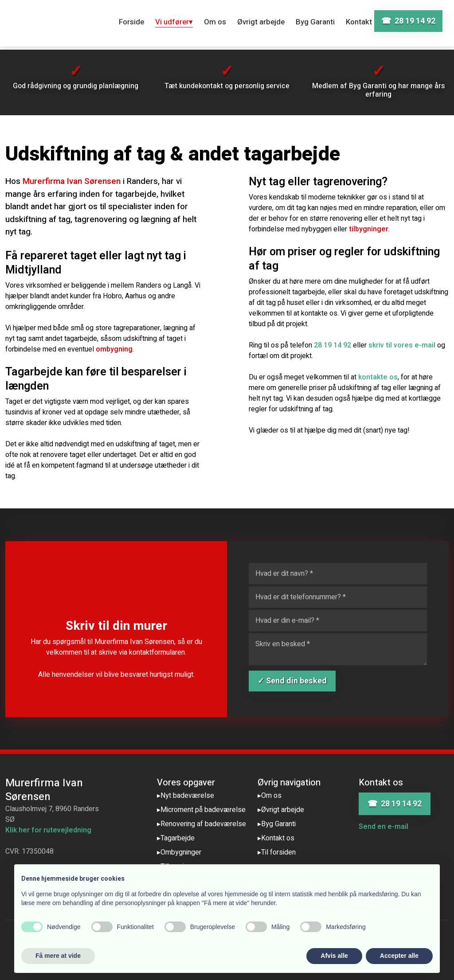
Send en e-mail (384, 827)
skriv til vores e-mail (402, 345)
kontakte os (378, 377)
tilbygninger (369, 229)
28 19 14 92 (333, 345)
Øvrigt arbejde (261, 22)
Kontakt (359, 22)
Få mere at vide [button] (58, 956)
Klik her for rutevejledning (48, 830)
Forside (131, 22)
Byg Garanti (315, 22)
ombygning (114, 349)
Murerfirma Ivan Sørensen (72, 181)
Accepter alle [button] (399, 956)
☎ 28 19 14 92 (395, 804)
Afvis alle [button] (334, 956)
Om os (215, 22)
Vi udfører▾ (174, 22)
